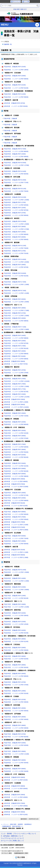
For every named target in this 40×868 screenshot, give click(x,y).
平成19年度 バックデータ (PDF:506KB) (16, 79)
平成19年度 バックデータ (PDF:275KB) (16, 373)
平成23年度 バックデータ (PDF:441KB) (16, 466)
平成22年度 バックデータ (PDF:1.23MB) (16, 386)
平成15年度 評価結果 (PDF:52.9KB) (15, 180)
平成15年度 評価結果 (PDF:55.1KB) (15, 189)
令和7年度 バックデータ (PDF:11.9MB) (16, 557)
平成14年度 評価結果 (10, 118)
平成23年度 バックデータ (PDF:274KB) (16, 685)
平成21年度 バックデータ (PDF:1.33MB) (16, 316)
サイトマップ (16, 1)
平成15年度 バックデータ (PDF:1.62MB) (16, 262)
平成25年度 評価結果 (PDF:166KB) (15, 449)
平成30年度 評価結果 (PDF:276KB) (15, 517)
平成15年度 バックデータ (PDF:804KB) (16, 174)
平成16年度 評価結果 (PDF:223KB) (15, 587)
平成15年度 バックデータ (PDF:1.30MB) (16, 572)
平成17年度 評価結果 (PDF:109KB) (15, 604)
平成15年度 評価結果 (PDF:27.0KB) (15, 282)
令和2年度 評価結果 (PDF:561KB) (14, 503)
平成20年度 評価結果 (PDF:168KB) (15, 639)
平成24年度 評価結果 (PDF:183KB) (15, 493)
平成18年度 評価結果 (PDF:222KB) (15, 622)
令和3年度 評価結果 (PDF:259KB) (14, 479)
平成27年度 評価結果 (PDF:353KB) (15, 536)
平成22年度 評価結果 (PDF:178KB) (15, 384)
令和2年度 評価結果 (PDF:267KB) (14, 103)
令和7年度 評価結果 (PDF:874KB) (14, 527)
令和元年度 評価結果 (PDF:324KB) (15, 356)
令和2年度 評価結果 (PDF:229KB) (14, 399)
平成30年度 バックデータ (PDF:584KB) (16, 544)
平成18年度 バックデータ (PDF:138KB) (16, 70)
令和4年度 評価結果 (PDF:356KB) (14, 361)
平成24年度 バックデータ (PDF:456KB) (16, 702)
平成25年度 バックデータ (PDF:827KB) (16, 392)
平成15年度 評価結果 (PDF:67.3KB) (15, 291)
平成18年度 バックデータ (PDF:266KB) (16, 615)
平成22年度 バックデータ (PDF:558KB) (16, 97)
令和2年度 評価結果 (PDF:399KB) (14, 786)
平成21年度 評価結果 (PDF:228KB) (15, 648)
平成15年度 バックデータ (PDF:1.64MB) (16, 302)
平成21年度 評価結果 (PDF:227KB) (15, 313)
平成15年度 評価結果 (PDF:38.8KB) (15, 273)
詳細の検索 (16, 9)
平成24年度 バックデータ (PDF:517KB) (16, 495)
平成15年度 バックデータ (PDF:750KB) (16, 191)
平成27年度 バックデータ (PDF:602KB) (16, 737)
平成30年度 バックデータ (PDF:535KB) (16, 519)
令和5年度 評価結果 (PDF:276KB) (14, 522)
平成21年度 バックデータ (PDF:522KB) (16, 659)
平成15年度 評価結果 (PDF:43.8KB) (15, 221)
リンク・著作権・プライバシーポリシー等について (19, 834)
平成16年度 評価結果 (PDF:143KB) (15, 578)
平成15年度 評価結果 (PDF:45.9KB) (15, 163)
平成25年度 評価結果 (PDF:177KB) (15, 389)
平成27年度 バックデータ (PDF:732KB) (16, 538)
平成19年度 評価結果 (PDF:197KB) (15, 370)
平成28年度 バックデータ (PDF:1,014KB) (17, 397)
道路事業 (20, 824)
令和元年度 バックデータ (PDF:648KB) (16, 359)
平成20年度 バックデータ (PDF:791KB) (16, 253)
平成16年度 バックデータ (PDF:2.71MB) (16, 310)
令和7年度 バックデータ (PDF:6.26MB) (16, 530)
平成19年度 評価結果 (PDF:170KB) (15, 379)
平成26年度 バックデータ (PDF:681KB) (16, 471)
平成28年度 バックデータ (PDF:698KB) (16, 354)
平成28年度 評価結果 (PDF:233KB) (15, 394)
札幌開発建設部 (20, 14)
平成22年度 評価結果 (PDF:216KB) (15, 341)
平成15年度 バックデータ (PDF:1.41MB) (16, 293)
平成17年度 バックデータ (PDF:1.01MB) (16, 607)
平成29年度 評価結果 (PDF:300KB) (15, 474)
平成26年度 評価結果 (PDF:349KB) (15, 469)
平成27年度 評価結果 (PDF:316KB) (15, 743)
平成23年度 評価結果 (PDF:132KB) (15, 208)
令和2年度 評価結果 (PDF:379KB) (14, 803)
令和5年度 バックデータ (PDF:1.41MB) (16, 525)
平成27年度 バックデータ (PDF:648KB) (16, 500)
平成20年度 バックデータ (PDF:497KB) (16, 267)
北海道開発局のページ (32, 19)
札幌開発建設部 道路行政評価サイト (13, 826)
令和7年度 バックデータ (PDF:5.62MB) (16, 487)
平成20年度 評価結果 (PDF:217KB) (15, 251)
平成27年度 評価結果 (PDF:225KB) (15, 498)
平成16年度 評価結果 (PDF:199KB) (15, 308)
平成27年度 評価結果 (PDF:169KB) (15, 751)
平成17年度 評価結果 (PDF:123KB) (15, 596)
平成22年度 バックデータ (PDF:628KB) (16, 447)
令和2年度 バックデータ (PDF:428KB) (16, 797)
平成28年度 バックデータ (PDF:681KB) (16, 457)
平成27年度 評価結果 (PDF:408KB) (15, 512)
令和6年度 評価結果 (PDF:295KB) (14, 405)
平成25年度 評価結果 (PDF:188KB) (15, 725)
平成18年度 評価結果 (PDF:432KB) (15, 613)
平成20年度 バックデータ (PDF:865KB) (16, 424)
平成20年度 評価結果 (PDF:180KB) (15, 227)
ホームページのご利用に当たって (12, 841)
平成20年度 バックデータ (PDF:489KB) (16, 157)
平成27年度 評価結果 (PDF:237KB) (15, 734)
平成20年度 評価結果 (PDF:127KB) (15, 202)
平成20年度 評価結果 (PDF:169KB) (15, 265)
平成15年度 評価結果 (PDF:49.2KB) (15, 197)
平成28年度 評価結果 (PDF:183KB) (15, 351)
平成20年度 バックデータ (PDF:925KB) (16, 205)
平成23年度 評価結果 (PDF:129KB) (15, 691)
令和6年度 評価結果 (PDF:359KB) (14, 812)
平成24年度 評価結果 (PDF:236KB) (15, 436)
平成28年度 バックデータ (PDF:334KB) (16, 771)
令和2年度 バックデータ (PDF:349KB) (16, 806)
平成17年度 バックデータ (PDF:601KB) (16, 598)
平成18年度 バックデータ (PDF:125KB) (16, 624)
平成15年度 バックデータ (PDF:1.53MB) (16, 224)
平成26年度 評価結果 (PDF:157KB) (15, 213)
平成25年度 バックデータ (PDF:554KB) (16, 452)
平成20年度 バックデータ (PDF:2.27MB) (16, 229)
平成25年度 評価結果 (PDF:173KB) (15, 346)
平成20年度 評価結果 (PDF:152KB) (15, 422)
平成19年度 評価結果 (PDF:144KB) (15, 335)
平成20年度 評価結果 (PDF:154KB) (15, 154)
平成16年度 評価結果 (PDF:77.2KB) (15, 327)
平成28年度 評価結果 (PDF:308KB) (15, 769)
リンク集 (27, 1)
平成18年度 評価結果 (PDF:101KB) (15, 67)
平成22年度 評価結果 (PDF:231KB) (15, 85)
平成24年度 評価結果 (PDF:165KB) (15, 708)
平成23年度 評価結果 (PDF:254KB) (15, 463)
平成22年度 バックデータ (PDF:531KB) (16, 88)
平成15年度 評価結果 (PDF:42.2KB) (15, 246)
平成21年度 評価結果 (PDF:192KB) (15, 430)
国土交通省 (20, 857)
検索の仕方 (24, 9)
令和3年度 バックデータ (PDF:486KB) (16, 481)
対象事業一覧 (8, 44)
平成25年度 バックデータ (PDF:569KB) (16, 239)
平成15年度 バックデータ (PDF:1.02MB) (16, 200)
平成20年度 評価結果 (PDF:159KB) (15, 413)
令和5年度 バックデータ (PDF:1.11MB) (16, 552)
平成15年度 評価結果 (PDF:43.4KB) (15, 171)
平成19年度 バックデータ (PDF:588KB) (16, 338)
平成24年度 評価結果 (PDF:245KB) (15, 318)
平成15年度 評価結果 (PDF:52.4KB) (15, 570)
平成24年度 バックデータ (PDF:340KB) (16, 719)
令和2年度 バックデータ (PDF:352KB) (16, 106)
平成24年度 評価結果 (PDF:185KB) (15, 717)
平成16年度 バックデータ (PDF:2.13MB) (16, 581)
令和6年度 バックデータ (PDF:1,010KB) (16, 407)
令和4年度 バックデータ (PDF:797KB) (16, 364)
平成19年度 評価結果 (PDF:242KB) (15, 630)
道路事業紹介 (28, 824)
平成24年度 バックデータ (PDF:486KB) (16, 321)
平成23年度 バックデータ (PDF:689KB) (16, 676)
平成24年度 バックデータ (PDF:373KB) (16, 438)
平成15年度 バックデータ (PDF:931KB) (16, 276)
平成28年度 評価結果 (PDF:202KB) (15, 455)
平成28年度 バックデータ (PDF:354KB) (16, 763)
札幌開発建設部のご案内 (21, 853)
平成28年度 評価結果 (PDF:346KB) (15, 760)
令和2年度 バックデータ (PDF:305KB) (16, 789)
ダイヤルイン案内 (7, 853)
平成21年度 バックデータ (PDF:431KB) (16, 433)
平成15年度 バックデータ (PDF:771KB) (16, 183)
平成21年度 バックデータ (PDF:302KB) (16, 667)
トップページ (5, 824)
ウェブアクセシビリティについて (12, 838)
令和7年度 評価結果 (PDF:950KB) (14, 555)
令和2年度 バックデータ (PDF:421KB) (16, 506)
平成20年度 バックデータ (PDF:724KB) (16, 416)
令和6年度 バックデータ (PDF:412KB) (16, 815)
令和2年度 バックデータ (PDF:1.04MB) (16, 402)
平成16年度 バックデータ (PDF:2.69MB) (16, 590)
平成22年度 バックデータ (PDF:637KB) (16, 343)
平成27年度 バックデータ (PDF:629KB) (16, 745)
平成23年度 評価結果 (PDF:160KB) (15, 674)
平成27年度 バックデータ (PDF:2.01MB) (16, 754)
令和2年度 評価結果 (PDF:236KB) (14, 795)
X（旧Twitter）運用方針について (12, 836)
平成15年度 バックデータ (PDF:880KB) (16, 151)
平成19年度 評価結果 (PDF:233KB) (15, 76)
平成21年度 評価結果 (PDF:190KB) (15, 656)
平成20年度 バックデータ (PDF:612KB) (16, 641)
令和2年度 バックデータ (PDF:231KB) (16, 780)
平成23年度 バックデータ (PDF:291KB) (16, 693)
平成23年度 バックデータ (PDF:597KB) (16, 210)
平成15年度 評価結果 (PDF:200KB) (15, 299)
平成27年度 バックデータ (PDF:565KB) (16, 514)
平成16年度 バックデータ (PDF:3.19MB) (16, 329)
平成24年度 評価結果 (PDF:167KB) (15, 699)
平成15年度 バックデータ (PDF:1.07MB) (16, 165)
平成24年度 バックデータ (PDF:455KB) (16, 711)
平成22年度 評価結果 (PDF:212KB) (15, 94)
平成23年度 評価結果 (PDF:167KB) (15, 682)
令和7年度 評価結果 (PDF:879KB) (14, 484)
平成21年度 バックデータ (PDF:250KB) (16, 650)
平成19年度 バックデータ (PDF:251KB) (16, 633)
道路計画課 (13, 824)
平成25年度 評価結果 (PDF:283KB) (15, 237)
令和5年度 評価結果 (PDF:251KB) (14, 550)
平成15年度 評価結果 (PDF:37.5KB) (15, 149)
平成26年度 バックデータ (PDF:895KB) (16, 215)
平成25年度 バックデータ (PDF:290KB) (16, 728)
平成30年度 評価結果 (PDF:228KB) (15, 541)
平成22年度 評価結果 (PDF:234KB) (15, 232)
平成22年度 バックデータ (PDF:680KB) (16, 234)
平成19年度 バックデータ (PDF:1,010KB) (17, 381)
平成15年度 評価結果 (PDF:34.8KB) (15, 259)
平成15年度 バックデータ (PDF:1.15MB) (16, 284)
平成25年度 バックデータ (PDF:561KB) (16, 348)
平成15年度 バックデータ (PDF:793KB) (16, 248)
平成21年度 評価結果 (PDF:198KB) (15, 665)
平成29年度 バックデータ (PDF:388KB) (16, 476)
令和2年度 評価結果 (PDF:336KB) (14, 777)
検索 (38, 6)
